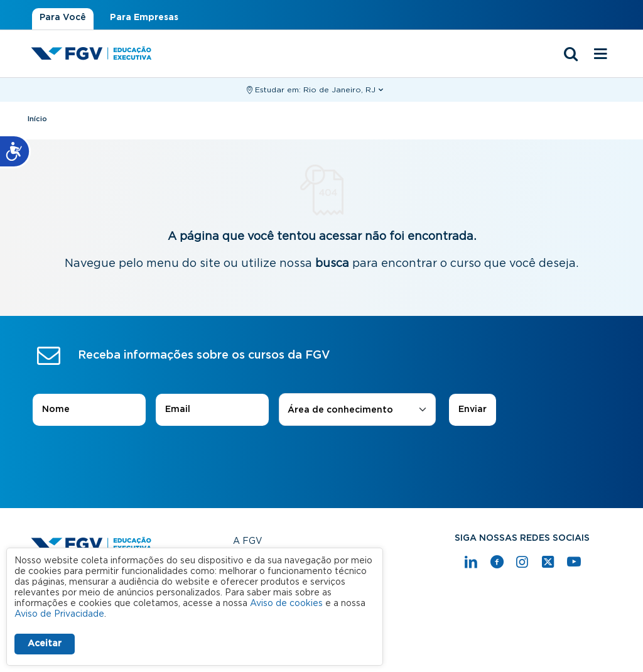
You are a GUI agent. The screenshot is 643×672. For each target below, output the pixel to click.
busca (332, 264)
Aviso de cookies (286, 604)
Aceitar (45, 644)
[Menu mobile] (600, 55)
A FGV (248, 541)
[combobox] (357, 410)
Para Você (63, 18)
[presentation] (321, 461)
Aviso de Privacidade (59, 614)
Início (37, 119)
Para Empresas (144, 18)
